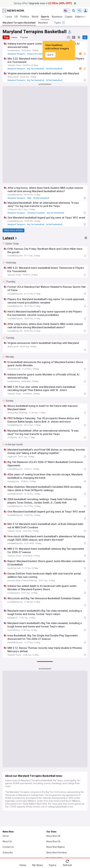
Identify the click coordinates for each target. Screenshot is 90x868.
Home (6, 836)
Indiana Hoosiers (35, 54)
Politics (25, 17)
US (16, 17)
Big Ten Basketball (36, 69)
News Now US (53, 841)
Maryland (43, 23)
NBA (29, 198)
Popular (24, 37)
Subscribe (8, 853)
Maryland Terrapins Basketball (19, 23)
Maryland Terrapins (16, 54)
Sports (45, 17)
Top (6, 37)
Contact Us (8, 847)
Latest (14, 37)
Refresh (67, 865)
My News (38, 865)
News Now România (57, 853)
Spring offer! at (43, 3)
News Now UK (53, 836)
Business (57, 17)
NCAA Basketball (54, 69)
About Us (7, 841)
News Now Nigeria (56, 847)
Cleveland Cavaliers (36, 213)
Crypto (69, 17)
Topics (52, 865)
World (35, 17)
